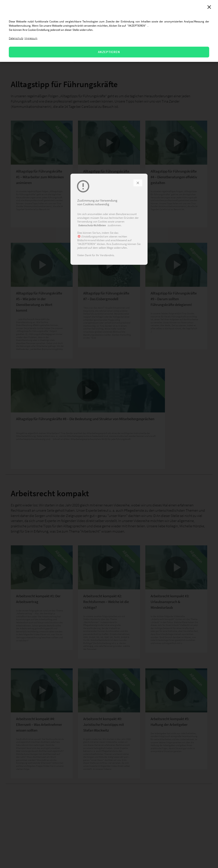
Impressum (31, 38)
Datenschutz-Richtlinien (92, 225)
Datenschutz (16, 38)
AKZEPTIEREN (109, 52)
